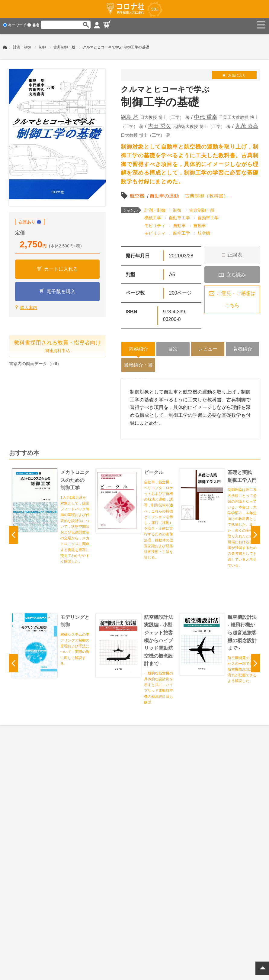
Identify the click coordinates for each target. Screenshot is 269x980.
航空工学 (181, 231)
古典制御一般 (64, 45)
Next (255, 533)
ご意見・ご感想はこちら (236, 297)
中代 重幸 (206, 115)
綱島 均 (130, 115)
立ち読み (236, 272)
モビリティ (155, 224)
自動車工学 (179, 216)
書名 (33, 25)
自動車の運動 (164, 194)
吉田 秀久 (160, 124)
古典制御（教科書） (207, 194)
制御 (42, 45)
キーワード (15, 25)
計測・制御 (22, 45)
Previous (14, 533)
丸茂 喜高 (247, 124)
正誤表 (235, 253)
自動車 (179, 224)
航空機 (137, 194)
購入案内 (29, 305)
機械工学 (153, 216)
